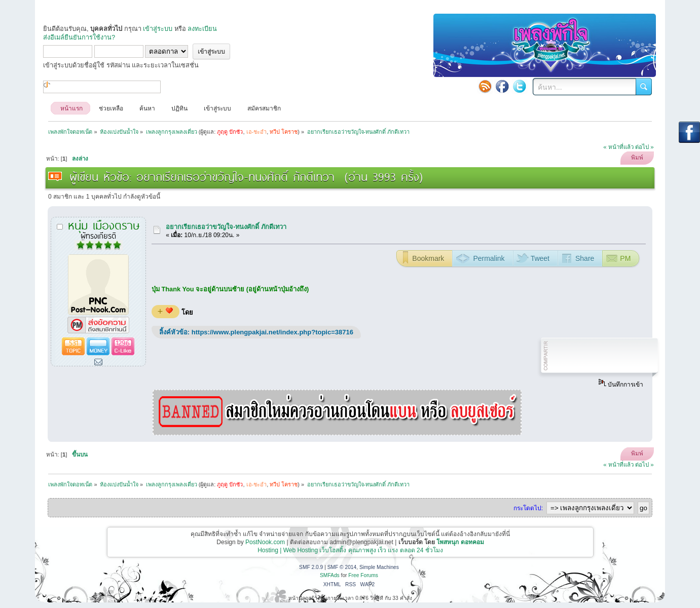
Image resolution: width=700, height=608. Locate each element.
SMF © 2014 (342, 567)
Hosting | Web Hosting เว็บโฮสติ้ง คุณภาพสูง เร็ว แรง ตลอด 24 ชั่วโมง (350, 550)
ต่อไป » (644, 147)
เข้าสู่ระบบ (158, 29)
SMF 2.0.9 (311, 567)
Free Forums (363, 575)
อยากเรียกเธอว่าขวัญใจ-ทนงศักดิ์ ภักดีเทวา (226, 227)
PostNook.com (265, 542)
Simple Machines (379, 567)
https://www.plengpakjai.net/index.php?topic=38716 (272, 332)
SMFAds (330, 575)
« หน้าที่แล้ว (618, 147)
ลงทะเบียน (202, 29)
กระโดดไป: (528, 508)
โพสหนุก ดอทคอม (460, 542)
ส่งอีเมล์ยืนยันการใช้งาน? (79, 37)
